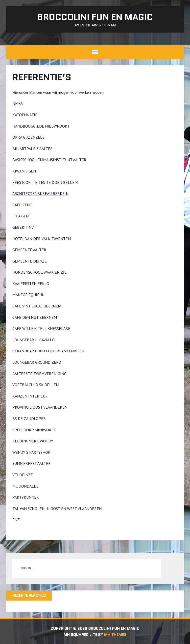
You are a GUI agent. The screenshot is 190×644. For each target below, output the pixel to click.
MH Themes (115, 635)
